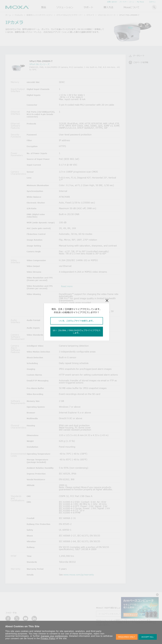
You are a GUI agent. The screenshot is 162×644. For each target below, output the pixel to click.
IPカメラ (90, 15)
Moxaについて (132, 7)
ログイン (152, 2)
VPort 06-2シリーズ (107, 15)
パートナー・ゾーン (127, 2)
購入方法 (108, 7)
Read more (67, 286)
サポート (88, 7)
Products (19, 15)
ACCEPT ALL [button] (148, 637)
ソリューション (65, 7)
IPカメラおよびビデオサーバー (70, 15)
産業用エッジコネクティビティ (40, 15)
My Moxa (140, 2)
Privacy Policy (48, 638)
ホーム (8, 15)
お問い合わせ (112, 2)
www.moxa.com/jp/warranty (79, 575)
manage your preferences (54, 636)
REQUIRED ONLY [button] (127, 637)
